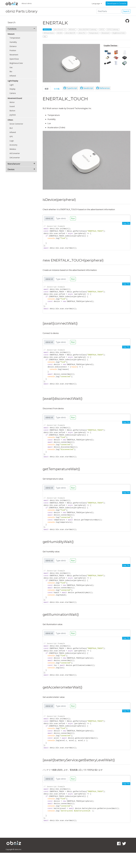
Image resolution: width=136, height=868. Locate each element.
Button (12, 111)
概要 (47, 89)
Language (96, 4)
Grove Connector (16, 124)
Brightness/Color (16, 63)
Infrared (13, 76)
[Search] (109, 11)
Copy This (126, 223)
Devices (11, 169)
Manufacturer (14, 164)
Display (12, 89)
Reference (103, 88)
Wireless (13, 149)
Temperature (15, 38)
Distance (13, 46)
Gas (11, 67)
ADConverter (15, 153)
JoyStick (13, 115)
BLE (11, 128)
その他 (57, 89)
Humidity (13, 42)
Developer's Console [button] (117, 3)
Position (13, 50)
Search (126, 11)
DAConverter (15, 158)
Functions (12, 29)
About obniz (27, 3)
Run (73, 218)
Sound (12, 106)
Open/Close (14, 59)
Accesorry (13, 145)
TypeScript (70, 88)
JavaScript (87, 88)
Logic (12, 141)
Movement (14, 55)
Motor (12, 102)
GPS (11, 136)
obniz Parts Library (22, 11)
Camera (13, 93)
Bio (11, 71)
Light (12, 85)
